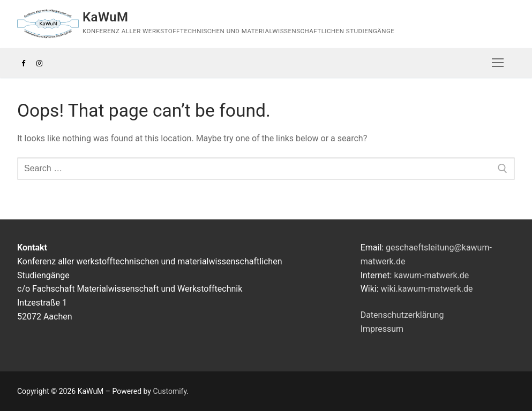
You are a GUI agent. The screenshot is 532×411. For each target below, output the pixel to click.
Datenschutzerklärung (402, 315)
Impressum (382, 329)
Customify (170, 391)
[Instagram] (39, 63)
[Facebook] (23, 63)
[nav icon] (498, 63)
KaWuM (105, 17)
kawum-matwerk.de (431, 275)
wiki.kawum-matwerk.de (427, 289)
